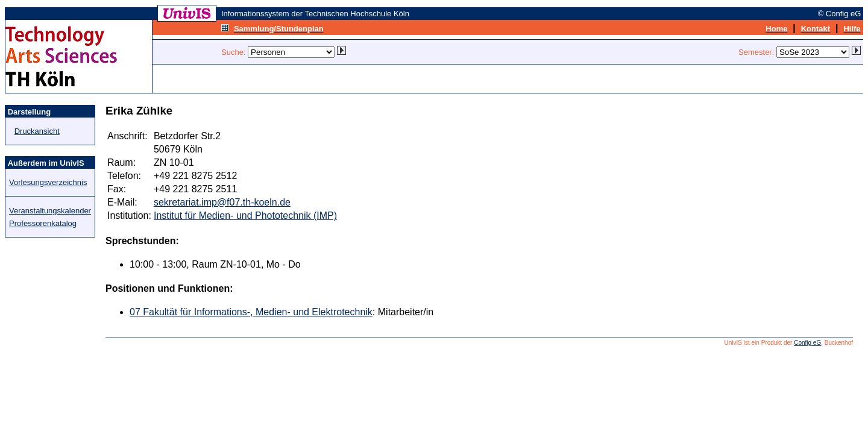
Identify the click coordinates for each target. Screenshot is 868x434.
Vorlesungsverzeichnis (48, 182)
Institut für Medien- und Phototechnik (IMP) (245, 215)
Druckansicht (37, 131)
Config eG (807, 343)
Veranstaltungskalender (50, 211)
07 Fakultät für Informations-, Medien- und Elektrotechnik (251, 312)
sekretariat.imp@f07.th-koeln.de (222, 202)
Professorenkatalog (43, 223)
